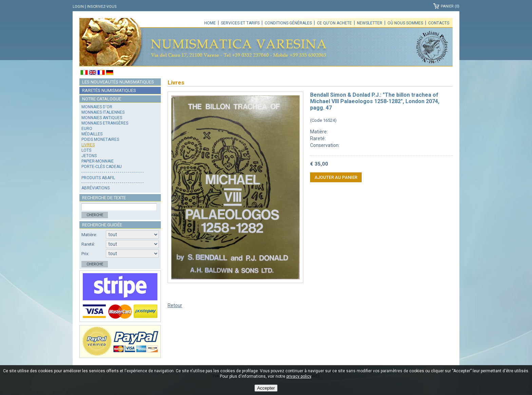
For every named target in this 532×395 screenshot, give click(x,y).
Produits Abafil (98, 178)
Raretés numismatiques (109, 90)
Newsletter (370, 23)
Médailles (92, 134)
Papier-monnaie (98, 161)
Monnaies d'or (97, 107)
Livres (88, 145)
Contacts (439, 23)
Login (78, 7)
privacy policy (299, 376)
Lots (86, 150)
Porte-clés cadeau (102, 167)
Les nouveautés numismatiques (118, 82)
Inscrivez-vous (102, 7)
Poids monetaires (100, 139)
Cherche (95, 215)
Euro (87, 129)
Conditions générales (288, 23)
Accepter (266, 388)
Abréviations (96, 188)
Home (210, 23)
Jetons (89, 156)
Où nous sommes (405, 23)
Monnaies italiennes (103, 112)
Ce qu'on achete (334, 23)
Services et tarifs (240, 23)
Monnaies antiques (102, 118)
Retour (175, 305)
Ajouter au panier (336, 177)
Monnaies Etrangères (105, 123)
